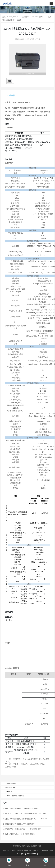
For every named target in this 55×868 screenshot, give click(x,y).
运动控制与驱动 (11, 788)
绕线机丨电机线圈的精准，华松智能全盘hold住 (21, 808)
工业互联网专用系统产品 (15, 796)
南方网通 (25, 846)
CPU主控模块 (24, 17)
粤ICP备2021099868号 (29, 854)
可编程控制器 (11, 783)
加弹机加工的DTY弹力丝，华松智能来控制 (19, 824)
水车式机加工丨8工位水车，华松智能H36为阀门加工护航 (24, 814)
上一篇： (27, 760)
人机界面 (9, 792)
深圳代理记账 (36, 846)
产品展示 (12, 17)
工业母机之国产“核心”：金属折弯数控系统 (19, 834)
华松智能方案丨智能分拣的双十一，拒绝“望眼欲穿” (22, 829)
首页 (4, 17)
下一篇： (25, 766)
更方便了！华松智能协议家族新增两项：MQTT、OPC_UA (25, 819)
